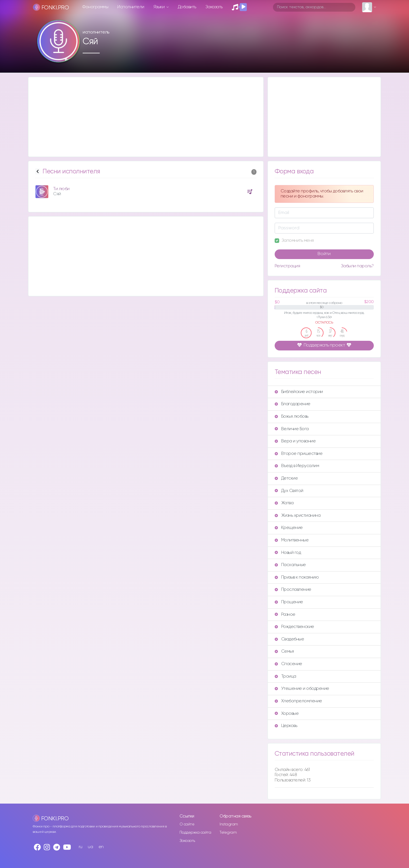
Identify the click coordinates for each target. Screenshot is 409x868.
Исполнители (131, 7)
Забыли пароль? (357, 266)
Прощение (289, 602)
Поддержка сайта (195, 833)
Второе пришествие (299, 454)
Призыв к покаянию (297, 577)
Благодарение (293, 404)
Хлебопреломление (298, 701)
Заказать (214, 7)
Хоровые (287, 713)
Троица (285, 676)
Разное (285, 614)
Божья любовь (292, 416)
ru (81, 847)
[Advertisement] (146, 117)
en (101, 847)
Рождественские (294, 627)
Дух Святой (289, 491)
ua (90, 847)
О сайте (187, 824)
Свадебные (289, 639)
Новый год (288, 553)
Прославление (293, 589)
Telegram (228, 833)
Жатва (284, 503)
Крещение (289, 528)
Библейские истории (299, 392)
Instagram (229, 824)
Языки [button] (159, 7)
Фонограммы (95, 7)
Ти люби (61, 189)
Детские (286, 478)
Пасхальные (290, 565)
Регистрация (287, 266)
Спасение (288, 664)
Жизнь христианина (298, 515)
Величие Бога (292, 429)
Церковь (286, 726)
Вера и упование (295, 441)
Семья (284, 651)
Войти (324, 254)
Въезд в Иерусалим (297, 466)
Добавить (187, 7)
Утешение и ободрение (302, 689)
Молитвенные (292, 540)
